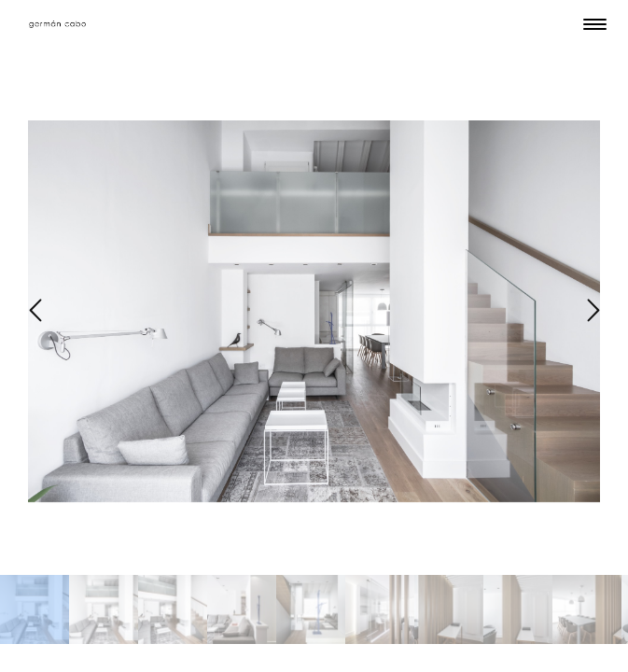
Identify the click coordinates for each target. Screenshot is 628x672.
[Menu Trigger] (595, 24)
